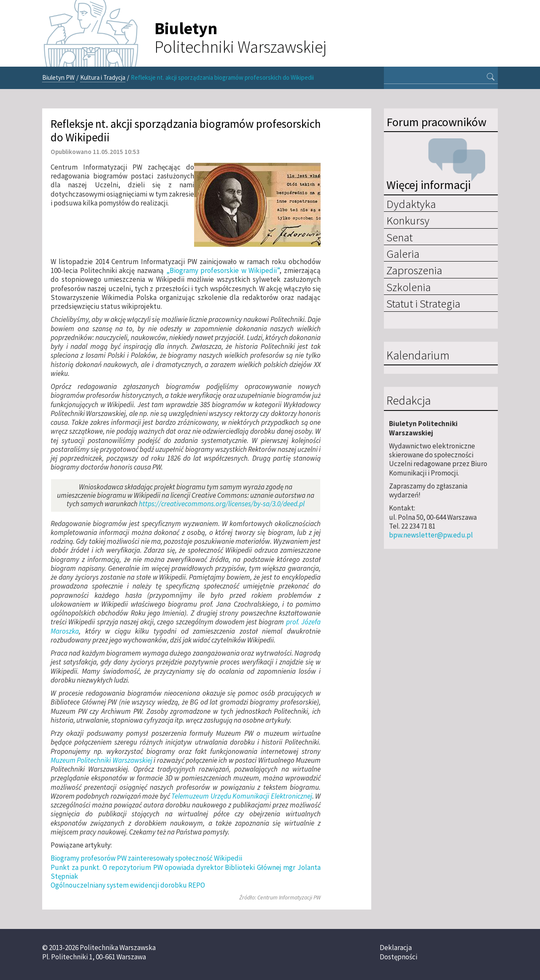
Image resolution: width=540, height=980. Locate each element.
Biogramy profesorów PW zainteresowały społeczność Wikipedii (146, 858)
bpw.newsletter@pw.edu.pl (431, 535)
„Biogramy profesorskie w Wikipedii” (223, 270)
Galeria (403, 254)
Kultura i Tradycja (103, 77)
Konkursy (408, 220)
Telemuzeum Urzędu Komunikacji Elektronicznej (242, 796)
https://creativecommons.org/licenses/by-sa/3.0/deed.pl (222, 504)
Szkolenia (409, 287)
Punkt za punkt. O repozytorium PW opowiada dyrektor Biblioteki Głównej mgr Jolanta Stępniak (186, 872)
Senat (400, 237)
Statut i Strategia (423, 303)
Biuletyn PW (58, 77)
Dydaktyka (411, 204)
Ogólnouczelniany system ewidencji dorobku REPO (128, 885)
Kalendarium (418, 356)
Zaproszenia (414, 270)
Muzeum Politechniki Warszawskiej (101, 760)
